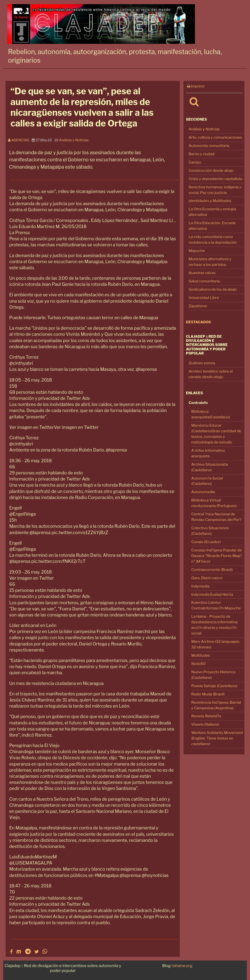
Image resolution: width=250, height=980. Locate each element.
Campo (195, 162)
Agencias (20, 140)
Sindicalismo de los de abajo (213, 289)
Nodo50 (199, 664)
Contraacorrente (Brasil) (212, 570)
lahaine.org (182, 966)
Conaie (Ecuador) (206, 542)
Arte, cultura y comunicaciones (215, 137)
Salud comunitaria (204, 281)
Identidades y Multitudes (210, 201)
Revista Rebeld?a (206, 716)
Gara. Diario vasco (207, 578)
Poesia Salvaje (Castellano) (214, 686)
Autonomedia (203, 492)
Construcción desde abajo (211, 170)
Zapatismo (198, 306)
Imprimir (196, 86)
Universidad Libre (204, 298)
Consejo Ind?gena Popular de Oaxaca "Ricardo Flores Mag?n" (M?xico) (217, 556)
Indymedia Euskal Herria (212, 594)
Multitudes (201, 655)
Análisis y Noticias (204, 129)
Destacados (198, 322)
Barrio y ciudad (202, 154)
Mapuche (197, 251)
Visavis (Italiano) (205, 724)
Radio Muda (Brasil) (208, 694)
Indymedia (200, 586)
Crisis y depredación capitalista (215, 179)
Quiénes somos (202, 363)
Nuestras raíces (202, 273)
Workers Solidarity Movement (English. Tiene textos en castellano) (217, 738)
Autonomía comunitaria (209, 146)
